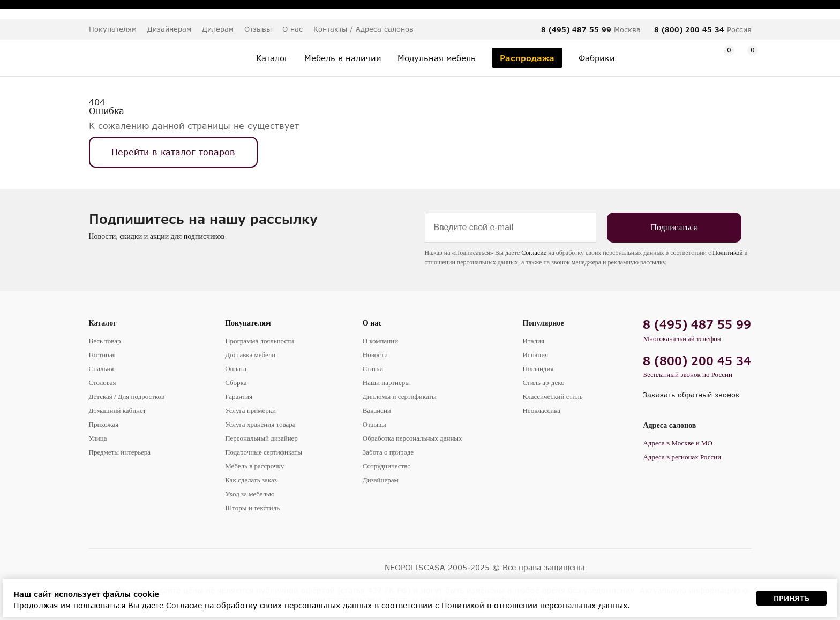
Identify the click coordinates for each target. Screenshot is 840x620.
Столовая (103, 383)
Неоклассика (541, 410)
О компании (380, 341)
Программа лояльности (260, 341)
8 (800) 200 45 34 (689, 29)
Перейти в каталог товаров (173, 152)
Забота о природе (388, 452)
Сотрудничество (387, 466)
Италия (533, 341)
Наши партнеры (386, 383)
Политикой (727, 253)
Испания (535, 355)
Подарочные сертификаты (264, 452)
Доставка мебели (250, 355)
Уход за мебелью (250, 494)
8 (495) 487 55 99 (576, 29)
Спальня (102, 369)
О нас (372, 323)
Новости (375, 355)
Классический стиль (552, 396)
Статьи (373, 369)
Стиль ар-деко (543, 383)
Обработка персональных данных (412, 438)
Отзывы (258, 29)
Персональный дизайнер (261, 438)
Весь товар (105, 341)
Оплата (236, 369)
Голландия (538, 369)
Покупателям (248, 323)
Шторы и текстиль (252, 508)
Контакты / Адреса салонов (363, 29)
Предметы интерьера (120, 452)
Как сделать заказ (251, 480)
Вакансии (377, 410)
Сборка (236, 383)
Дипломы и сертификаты (400, 396)
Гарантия (239, 396)
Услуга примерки (250, 410)
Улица (98, 438)
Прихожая (104, 424)
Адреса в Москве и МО (677, 443)
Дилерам (218, 29)
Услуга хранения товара (260, 424)
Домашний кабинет (118, 410)
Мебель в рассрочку (254, 466)
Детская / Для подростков (127, 396)
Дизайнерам (169, 29)
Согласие (534, 253)
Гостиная (102, 355)
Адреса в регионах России (682, 457)
